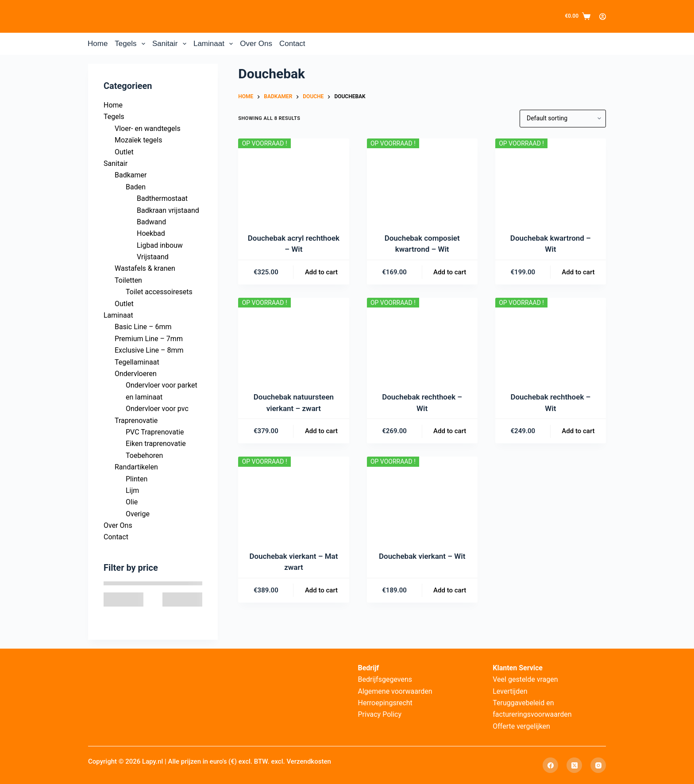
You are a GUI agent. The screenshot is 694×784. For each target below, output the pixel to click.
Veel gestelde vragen (525, 679)
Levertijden (510, 691)
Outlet (124, 152)
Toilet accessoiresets (159, 292)
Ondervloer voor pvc (157, 409)
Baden (136, 187)
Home (98, 44)
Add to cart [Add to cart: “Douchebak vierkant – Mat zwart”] (321, 590)
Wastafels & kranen (145, 268)
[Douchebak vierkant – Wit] (422, 498)
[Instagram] (598, 765)
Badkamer (131, 175)
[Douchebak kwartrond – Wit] (551, 180)
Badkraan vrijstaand (168, 210)
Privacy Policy (380, 714)
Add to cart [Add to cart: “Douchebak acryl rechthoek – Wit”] (321, 272)
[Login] (603, 17)
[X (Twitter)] (574, 765)
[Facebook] (550, 765)
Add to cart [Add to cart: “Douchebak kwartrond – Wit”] (578, 272)
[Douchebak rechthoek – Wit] (422, 339)
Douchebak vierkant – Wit (422, 556)
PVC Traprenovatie (155, 432)
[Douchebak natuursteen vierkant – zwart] (293, 339)
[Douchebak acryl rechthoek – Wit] (293, 180)
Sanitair (171, 44)
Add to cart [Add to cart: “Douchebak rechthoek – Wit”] (450, 431)
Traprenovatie (136, 421)
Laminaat (215, 44)
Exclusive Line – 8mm (149, 350)
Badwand (151, 222)
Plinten (137, 479)
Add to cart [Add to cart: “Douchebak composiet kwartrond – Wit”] (450, 272)
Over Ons (256, 44)
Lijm (132, 490)
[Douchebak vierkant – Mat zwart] (293, 498)
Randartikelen (136, 467)
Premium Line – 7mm (149, 339)
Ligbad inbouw (160, 245)
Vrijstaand (153, 257)
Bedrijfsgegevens (385, 679)
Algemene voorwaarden (395, 691)
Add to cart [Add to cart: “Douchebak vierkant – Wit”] (450, 590)
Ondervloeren (136, 374)
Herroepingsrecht (385, 703)
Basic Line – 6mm (143, 327)
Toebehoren (144, 455)
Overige (138, 514)
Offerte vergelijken (521, 726)
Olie (132, 502)
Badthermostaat (162, 198)
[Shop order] (563, 119)
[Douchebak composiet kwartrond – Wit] (422, 180)
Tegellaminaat (137, 362)
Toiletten (128, 280)
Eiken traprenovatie (156, 444)
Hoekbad (151, 233)
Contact (292, 44)
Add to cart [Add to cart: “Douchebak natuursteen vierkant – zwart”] (321, 431)
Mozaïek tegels (138, 140)
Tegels (132, 44)
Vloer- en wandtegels (148, 129)
